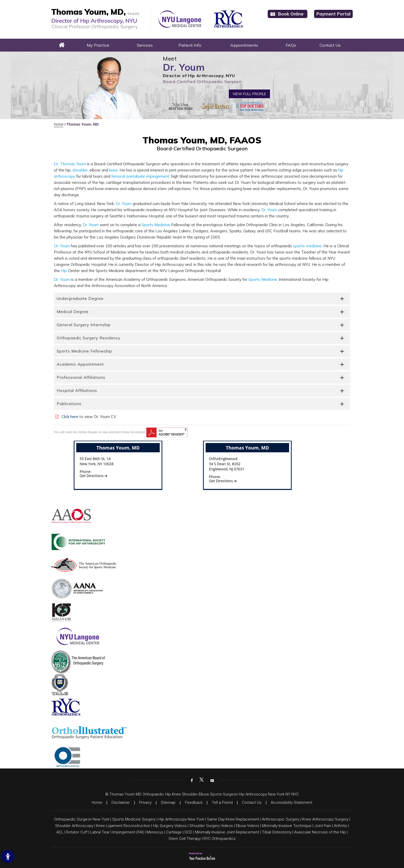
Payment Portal (333, 14)
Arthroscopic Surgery (281, 819)
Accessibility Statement (292, 803)
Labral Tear (100, 832)
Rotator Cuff (77, 832)
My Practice (98, 45)
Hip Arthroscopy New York (181, 819)
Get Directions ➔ (94, 476)
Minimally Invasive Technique (287, 826)
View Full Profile (249, 94)
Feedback (194, 803)
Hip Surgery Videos (170, 826)
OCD (188, 832)
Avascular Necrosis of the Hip (320, 832)
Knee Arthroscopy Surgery (325, 819)
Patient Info (190, 45)
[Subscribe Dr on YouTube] (212, 780)
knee (113, 170)
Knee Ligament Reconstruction (123, 826)
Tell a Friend (222, 803)
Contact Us (330, 45)
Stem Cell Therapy (185, 839)
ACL (60, 832)
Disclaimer (121, 803)
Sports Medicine (156, 225)
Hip (64, 271)
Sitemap (168, 803)
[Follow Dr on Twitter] (201, 780)
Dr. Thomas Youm (70, 164)
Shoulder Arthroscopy (74, 826)
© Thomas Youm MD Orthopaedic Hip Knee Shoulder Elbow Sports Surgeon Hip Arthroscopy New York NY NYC (202, 794)
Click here (70, 417)
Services (145, 45)
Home (62, 45)
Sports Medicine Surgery (134, 819)
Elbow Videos (247, 826)
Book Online (291, 14)
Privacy (145, 803)
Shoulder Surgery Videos (211, 826)
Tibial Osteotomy (277, 832)
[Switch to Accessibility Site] (8, 856)
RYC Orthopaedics (220, 839)
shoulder (80, 170)
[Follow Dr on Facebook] (191, 780)
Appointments (244, 45)
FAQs (291, 45)
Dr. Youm (124, 204)
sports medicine (307, 246)
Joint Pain (323, 826)
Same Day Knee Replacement (233, 819)
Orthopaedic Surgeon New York (82, 819)
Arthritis (340, 826)
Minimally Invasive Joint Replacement (227, 832)
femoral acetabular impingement (140, 176)
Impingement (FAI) (128, 832)
